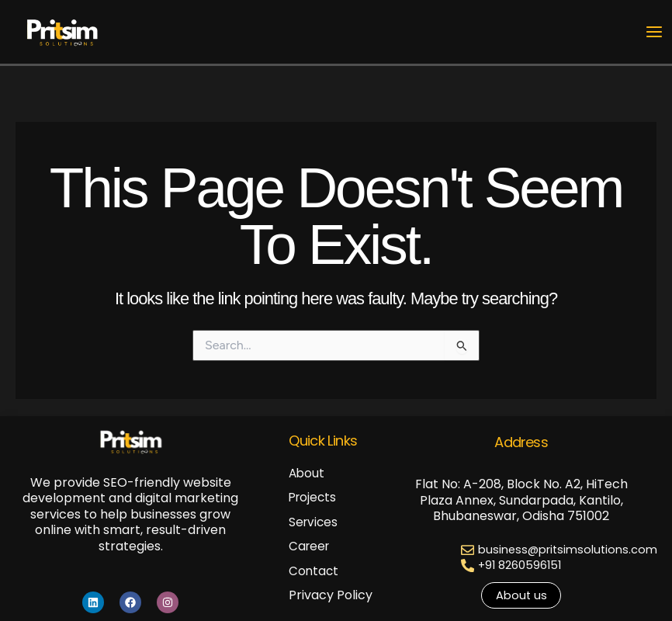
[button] (521, 596)
